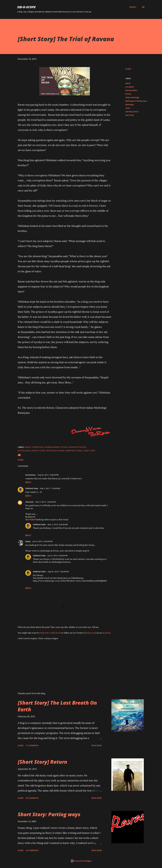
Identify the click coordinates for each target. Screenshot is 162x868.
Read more (97, 745)
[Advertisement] (60, 661)
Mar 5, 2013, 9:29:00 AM (58, 524)
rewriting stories (132, 112)
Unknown (29, 502)
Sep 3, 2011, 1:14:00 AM (50, 488)
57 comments (32, 745)
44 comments (32, 850)
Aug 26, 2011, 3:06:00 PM (48, 475)
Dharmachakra (131, 90)
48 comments (32, 798)
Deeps (28, 541)
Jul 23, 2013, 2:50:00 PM (43, 541)
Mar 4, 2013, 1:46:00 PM (46, 502)
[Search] (133, 7)
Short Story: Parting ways (49, 814)
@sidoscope (90, 633)
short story (130, 115)
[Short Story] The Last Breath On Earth (57, 706)
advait (128, 83)
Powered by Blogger (81, 861)
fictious (128, 94)
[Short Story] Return (42, 762)
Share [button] (128, 69)
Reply (28, 482)
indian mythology (132, 97)
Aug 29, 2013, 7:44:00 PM (58, 572)
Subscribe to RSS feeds (50, 633)
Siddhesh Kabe (32, 488)
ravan (128, 108)
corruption (130, 87)
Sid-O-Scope (26, 7)
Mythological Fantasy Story (136, 101)
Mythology (129, 104)
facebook (107, 633)
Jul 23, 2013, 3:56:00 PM (58, 556)
